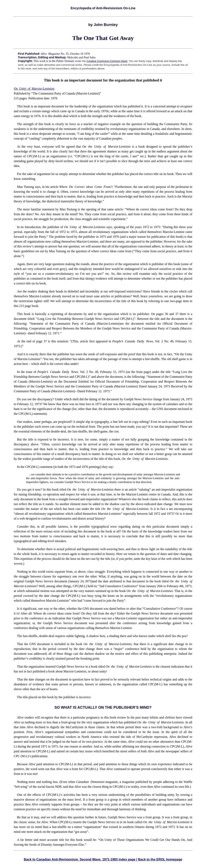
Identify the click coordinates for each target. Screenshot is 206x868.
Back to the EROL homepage (160, 859)
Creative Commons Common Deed (107, 61)
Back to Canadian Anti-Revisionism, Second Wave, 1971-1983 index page (80, 859)
